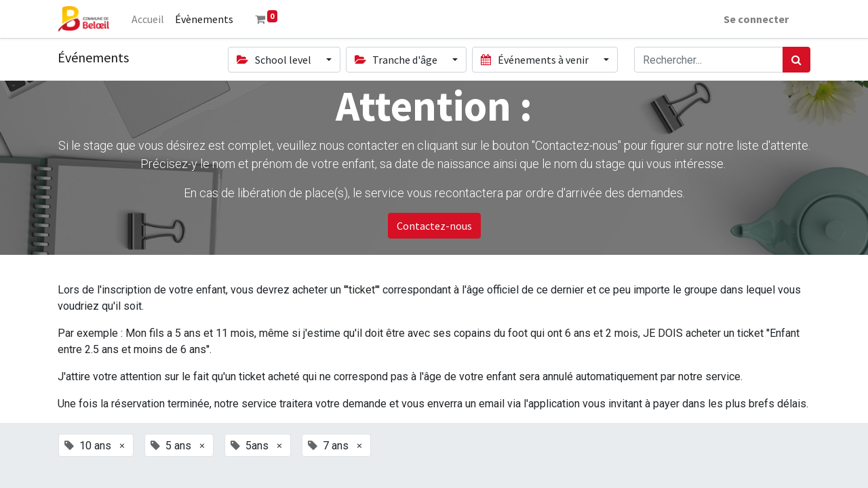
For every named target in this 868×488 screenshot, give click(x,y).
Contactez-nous (434, 226)
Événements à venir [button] (535, 60)
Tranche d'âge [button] (397, 60)
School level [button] (275, 60)
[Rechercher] (796, 60)
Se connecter (756, 19)
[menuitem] (148, 19)
